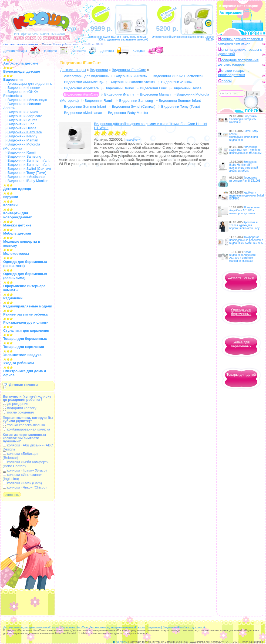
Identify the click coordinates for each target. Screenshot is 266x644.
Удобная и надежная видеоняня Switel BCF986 (247, 196)
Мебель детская (17, 233)
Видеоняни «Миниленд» (27, 100)
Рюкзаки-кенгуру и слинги (26, 322)
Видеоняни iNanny (23, 136)
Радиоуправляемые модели (28, 306)
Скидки (139, 51)
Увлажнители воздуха (22, 355)
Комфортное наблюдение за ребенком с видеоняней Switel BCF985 (246, 240)
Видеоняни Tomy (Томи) (27, 173)
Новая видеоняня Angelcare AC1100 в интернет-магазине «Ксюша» (243, 256)
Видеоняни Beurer (22, 120)
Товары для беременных (25, 339)
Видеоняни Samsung (24, 156)
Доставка (107, 51)
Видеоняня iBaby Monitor (28, 181)
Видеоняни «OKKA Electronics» (21, 94)
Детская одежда (17, 189)
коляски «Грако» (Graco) (25, 470)
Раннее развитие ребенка (25, 314)
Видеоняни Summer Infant (29, 160)
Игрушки (11, 197)
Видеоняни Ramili (22, 152)
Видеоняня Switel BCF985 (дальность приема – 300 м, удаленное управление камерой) (118, 38)
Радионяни (13, 298)
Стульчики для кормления (26, 331)
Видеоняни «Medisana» (27, 177)
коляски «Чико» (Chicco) (25, 487)
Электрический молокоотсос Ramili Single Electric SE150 (183, 38)
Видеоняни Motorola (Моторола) (22, 146)
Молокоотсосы (16, 254)
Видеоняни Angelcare (25, 116)
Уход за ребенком (18, 363)
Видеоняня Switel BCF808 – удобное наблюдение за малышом (245, 150)
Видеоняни (13, 79)
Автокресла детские (21, 63)
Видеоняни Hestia (22, 128)
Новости (50, 51)
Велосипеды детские (22, 71)
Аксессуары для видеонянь (30, 84)
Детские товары (15, 51)
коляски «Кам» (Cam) (22, 483)
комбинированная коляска (26, 429)
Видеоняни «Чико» (23, 112)
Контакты (79, 51)
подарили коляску (20, 408)
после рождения (18, 412)
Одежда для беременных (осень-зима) (25, 276)
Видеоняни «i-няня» (24, 88)
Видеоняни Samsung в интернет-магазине (243, 119)
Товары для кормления (24, 347)
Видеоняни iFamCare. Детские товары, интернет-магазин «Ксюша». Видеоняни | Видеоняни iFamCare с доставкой (133, 627)
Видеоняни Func (21, 124)
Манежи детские (17, 225)
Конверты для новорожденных (18, 215)
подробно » (133, 140)
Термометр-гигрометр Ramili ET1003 (245, 179)
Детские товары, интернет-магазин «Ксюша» (31, 627)
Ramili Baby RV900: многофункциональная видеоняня (244, 135)
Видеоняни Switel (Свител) (29, 169)
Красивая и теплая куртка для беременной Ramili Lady (244, 225)
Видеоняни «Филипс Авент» (132, 82)
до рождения (15, 404)
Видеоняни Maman (23, 140)
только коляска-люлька (24, 425)
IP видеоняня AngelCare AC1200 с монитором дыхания (245, 210)
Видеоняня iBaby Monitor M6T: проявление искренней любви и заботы (244, 166)
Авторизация (231, 13)
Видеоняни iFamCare (129, 70)
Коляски (10, 205)
